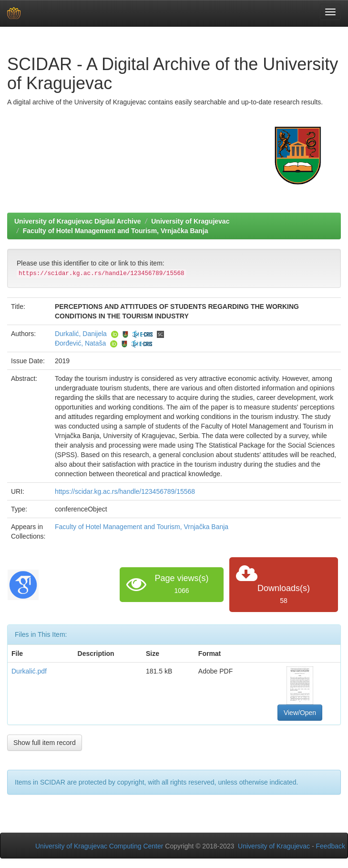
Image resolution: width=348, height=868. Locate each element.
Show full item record (45, 743)
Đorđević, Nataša (80, 343)
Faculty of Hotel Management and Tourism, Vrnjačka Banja (116, 231)
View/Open (300, 713)
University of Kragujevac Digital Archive (78, 221)
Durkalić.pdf (29, 671)
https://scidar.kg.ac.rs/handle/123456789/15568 (125, 491)
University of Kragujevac (190, 221)
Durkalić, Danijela (81, 334)
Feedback (331, 846)
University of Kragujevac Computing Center (99, 846)
